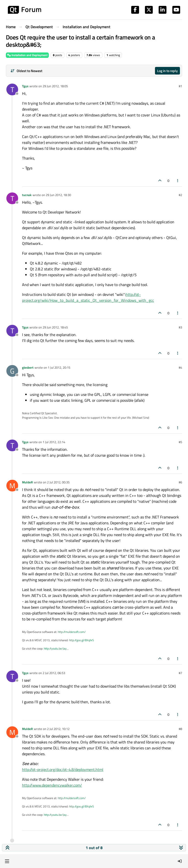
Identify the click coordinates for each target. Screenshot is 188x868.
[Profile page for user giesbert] (12, 371)
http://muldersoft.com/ (72, 632)
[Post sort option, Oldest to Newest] (26, 71)
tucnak (27, 195)
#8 (180, 729)
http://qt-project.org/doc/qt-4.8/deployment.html (63, 769)
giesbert (28, 367)
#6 (180, 482)
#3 (180, 327)
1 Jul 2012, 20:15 (59, 367)
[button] (7, 861)
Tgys (25, 86)
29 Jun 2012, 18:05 (55, 86)
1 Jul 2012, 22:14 (54, 442)
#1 (180, 86)
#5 (180, 442)
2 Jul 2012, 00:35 (58, 482)
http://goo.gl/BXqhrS (82, 640)
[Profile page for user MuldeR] (12, 486)
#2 (180, 195)
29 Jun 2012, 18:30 (58, 195)
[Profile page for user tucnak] (12, 198)
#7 (180, 673)
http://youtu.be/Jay (55, 648)
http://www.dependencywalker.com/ (52, 785)
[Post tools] (178, 181)
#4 (180, 367)
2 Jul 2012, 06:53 (54, 673)
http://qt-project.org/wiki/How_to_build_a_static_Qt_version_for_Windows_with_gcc (88, 297)
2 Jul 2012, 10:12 (58, 729)
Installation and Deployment (27, 55)
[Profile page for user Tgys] (12, 89)
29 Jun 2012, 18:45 (55, 327)
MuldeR (27, 482)
